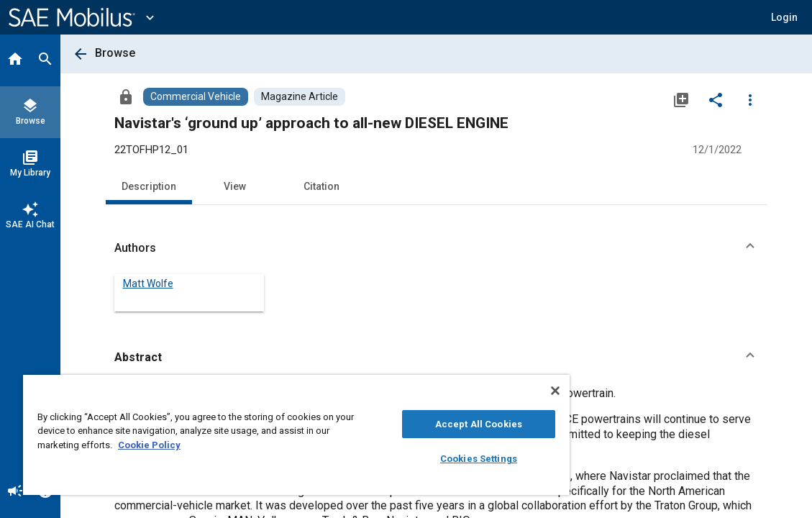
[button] (437, 248)
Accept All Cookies (415, 424)
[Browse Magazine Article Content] (300, 97)
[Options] (750, 99)
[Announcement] (15, 492)
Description (149, 186)
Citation (321, 186)
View (235, 186)
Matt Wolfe (148, 283)
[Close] (479, 391)
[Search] (45, 60)
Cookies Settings (415, 459)
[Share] (716, 99)
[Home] (15, 60)
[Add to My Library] (681, 99)
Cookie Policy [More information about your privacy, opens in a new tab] (250, 445)
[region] (259, 435)
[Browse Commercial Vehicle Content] (196, 97)
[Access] (126, 96)
